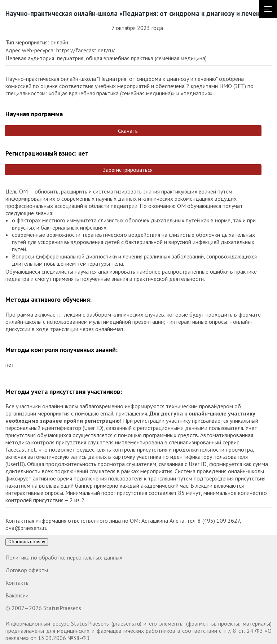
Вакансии (17, 595)
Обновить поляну (27, 542)
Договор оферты (27, 570)
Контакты (17, 583)
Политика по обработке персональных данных (64, 557)
